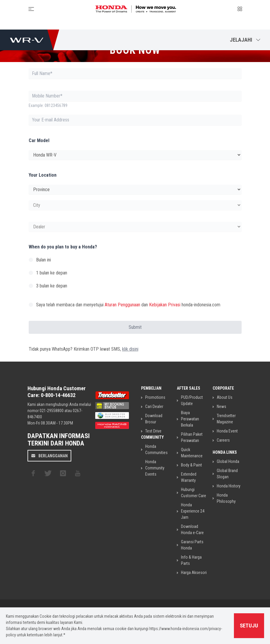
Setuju (249, 626)
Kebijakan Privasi (165, 305)
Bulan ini (43, 260)
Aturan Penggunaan (122, 305)
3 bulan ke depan (52, 286)
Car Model (39, 140)
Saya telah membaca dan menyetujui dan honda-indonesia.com (128, 305)
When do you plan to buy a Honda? (63, 247)
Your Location (43, 175)
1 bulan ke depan (52, 273)
